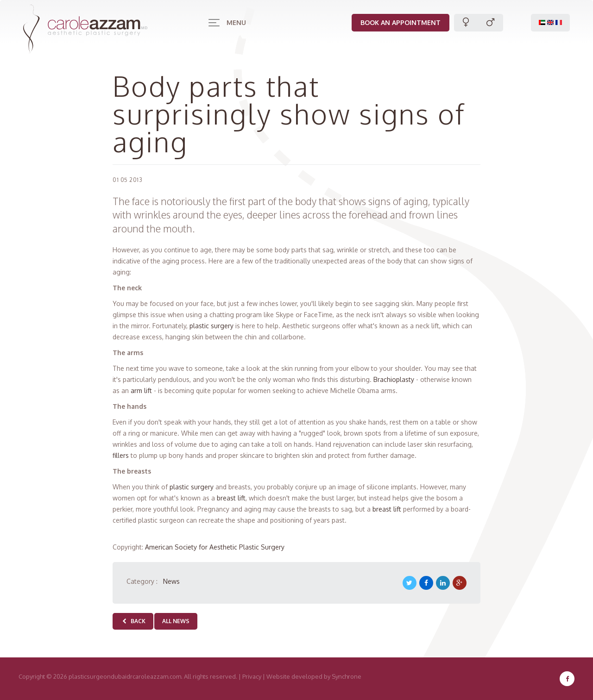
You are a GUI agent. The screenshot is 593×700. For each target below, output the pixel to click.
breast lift (231, 498)
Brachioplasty (394, 379)
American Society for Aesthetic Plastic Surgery (215, 547)
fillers (122, 455)
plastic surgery (211, 326)
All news (176, 621)
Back (133, 621)
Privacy (252, 676)
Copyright (32, 676)
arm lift (141, 391)
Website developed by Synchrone (314, 676)
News (171, 581)
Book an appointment (399, 22)
